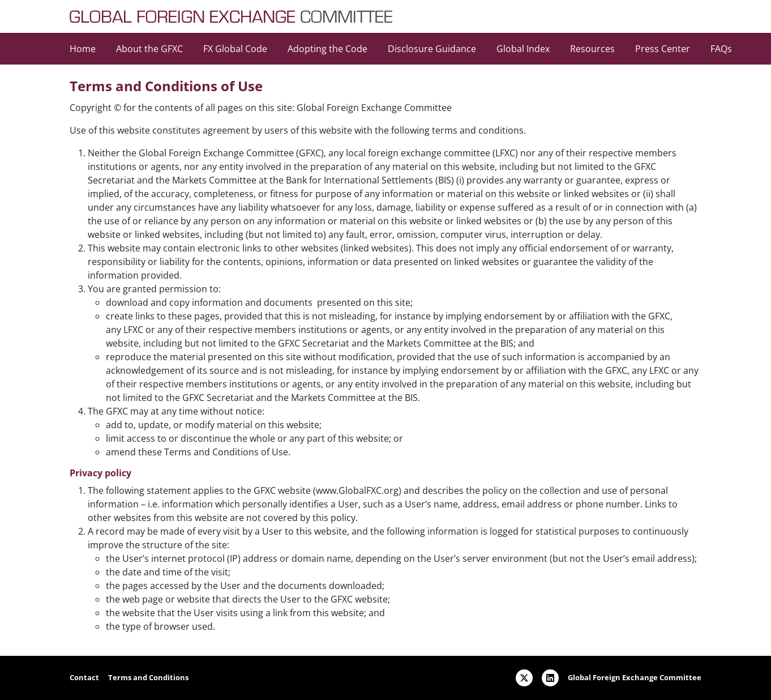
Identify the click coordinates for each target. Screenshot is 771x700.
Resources (592, 49)
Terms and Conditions (148, 677)
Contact (84, 677)
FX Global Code (235, 49)
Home (83, 49)
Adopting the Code (327, 49)
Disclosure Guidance (432, 49)
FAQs (721, 49)
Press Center (663, 49)
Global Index (523, 49)
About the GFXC (149, 49)
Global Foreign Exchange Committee (635, 677)
